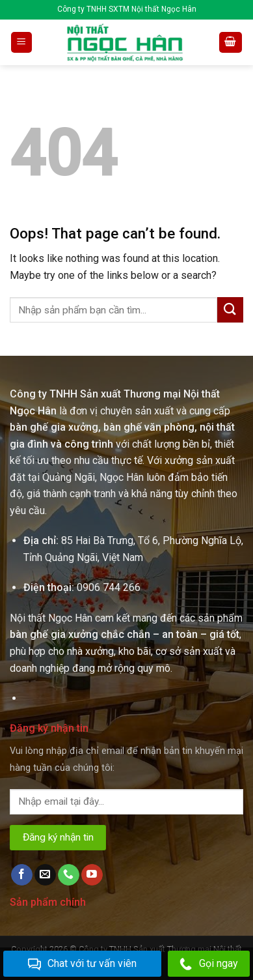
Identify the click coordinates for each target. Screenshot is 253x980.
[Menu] (22, 43)
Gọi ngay (209, 964)
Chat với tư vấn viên (82, 964)
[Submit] (230, 310)
